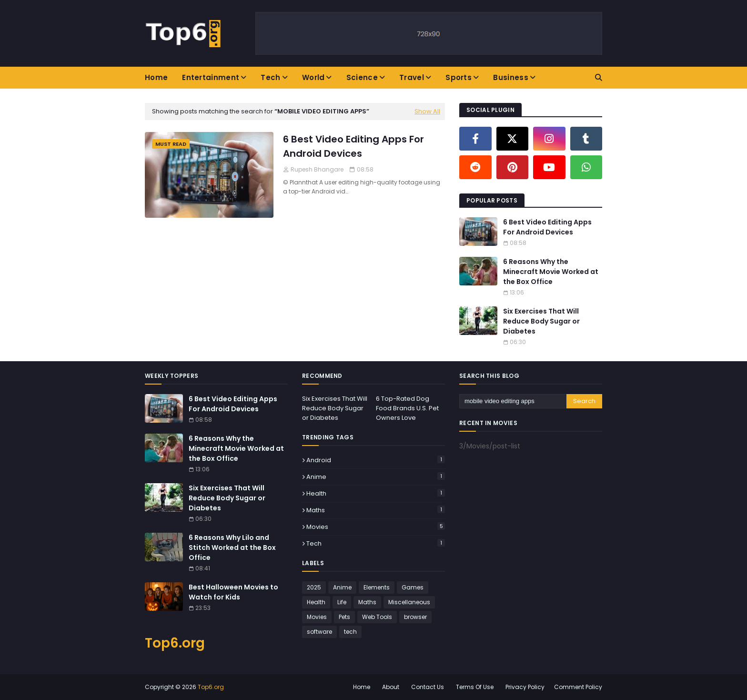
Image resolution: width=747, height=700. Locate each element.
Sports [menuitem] (459, 77)
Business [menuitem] (510, 77)
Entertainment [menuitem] (211, 77)
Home (362, 687)
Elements (377, 587)
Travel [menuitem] (412, 77)
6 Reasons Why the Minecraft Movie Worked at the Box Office (551, 272)
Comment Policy (578, 687)
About (391, 687)
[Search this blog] (513, 401)
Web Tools (377, 617)
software (319, 632)
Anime (376, 477)
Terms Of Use (475, 687)
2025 (314, 587)
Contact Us (428, 687)
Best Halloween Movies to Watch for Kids (233, 592)
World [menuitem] (313, 77)
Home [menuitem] (156, 77)
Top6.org (175, 643)
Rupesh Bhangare (317, 169)
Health (376, 493)
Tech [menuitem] (270, 77)
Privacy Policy (525, 687)
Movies (376, 527)
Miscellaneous (409, 602)
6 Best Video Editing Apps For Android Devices (353, 146)
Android (376, 460)
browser (415, 617)
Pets (344, 617)
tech (376, 543)
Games (413, 587)
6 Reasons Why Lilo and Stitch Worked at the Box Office (232, 548)
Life (342, 602)
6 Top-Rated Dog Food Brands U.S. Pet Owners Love (407, 408)
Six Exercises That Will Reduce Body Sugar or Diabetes (541, 321)
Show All (427, 111)
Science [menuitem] (362, 77)
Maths (376, 510)
